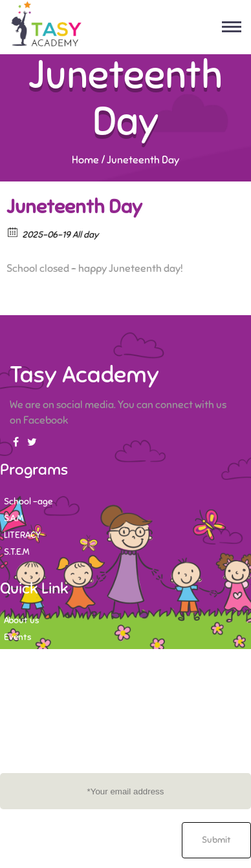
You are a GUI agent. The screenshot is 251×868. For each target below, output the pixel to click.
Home (85, 160)
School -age (28, 501)
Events (17, 637)
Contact (20, 654)
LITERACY (22, 535)
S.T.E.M (16, 552)
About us (21, 620)
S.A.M (14, 518)
